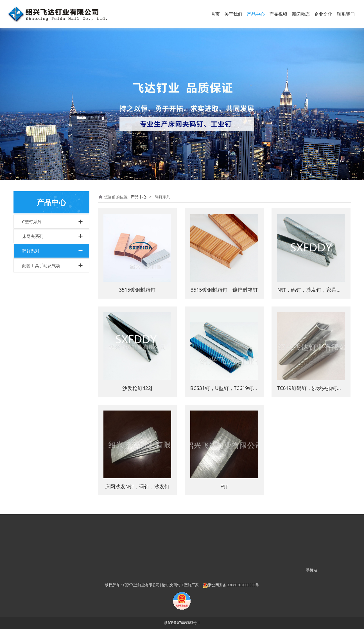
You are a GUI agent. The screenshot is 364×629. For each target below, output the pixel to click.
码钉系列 (31, 251)
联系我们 (346, 14)
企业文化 (323, 14)
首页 (215, 14)
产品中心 (256, 14)
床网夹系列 (33, 236)
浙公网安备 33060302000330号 (231, 585)
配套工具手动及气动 (41, 265)
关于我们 (233, 14)
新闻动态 (301, 14)
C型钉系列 (32, 222)
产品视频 (278, 14)
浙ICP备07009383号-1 (182, 623)
